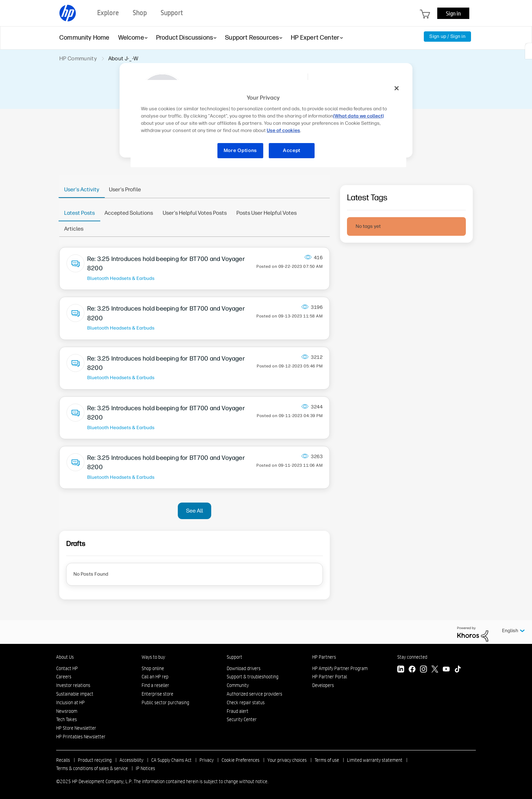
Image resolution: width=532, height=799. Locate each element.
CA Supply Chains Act (171, 760)
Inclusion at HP (70, 702)
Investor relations (73, 685)
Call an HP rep (155, 677)
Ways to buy (153, 657)
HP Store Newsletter (76, 728)
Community (238, 685)
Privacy (207, 760)
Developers (323, 685)
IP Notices (145, 768)
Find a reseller (155, 685)
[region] (268, 124)
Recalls (63, 760)
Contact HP (67, 668)
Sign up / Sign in (447, 36)
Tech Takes (66, 719)
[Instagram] (423, 670)
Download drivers (244, 668)
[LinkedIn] (401, 670)
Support (234, 657)
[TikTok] (458, 670)
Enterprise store (157, 694)
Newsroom (67, 711)
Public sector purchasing (165, 702)
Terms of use (327, 760)
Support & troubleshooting (253, 677)
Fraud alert (238, 711)
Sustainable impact (75, 694)
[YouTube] (446, 670)
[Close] (397, 88)
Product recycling (95, 760)
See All (195, 511)
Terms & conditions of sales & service (92, 768)
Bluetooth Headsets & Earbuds (121, 278)
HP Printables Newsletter (81, 737)
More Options (240, 150)
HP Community (78, 58)
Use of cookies (283, 130)
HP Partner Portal (330, 677)
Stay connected (412, 657)
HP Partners (324, 657)
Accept (292, 150)
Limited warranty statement (375, 760)
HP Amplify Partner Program (340, 668)
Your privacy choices (287, 760)
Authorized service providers (254, 694)
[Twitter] (435, 670)
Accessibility (131, 760)
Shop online (153, 668)
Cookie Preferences (241, 760)
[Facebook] (412, 670)
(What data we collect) (359, 116)
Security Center (242, 719)
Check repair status (246, 702)
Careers (64, 677)
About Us (65, 657)
